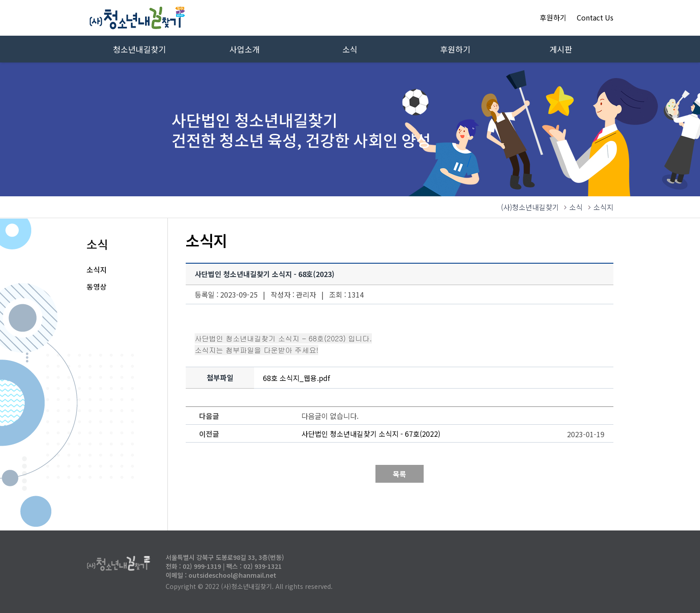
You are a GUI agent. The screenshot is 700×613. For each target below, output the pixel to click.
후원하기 (553, 17)
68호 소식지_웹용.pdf (296, 378)
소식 (350, 49)
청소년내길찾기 (140, 49)
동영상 (97, 286)
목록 (400, 474)
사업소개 (245, 49)
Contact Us (595, 17)
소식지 (97, 269)
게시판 (561, 49)
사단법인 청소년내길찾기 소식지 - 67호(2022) (371, 434)
